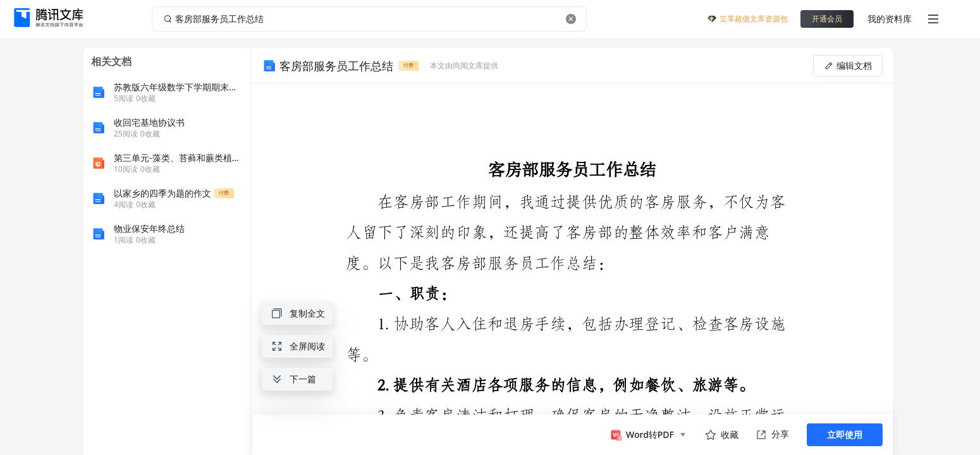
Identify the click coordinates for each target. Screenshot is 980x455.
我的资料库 (890, 19)
